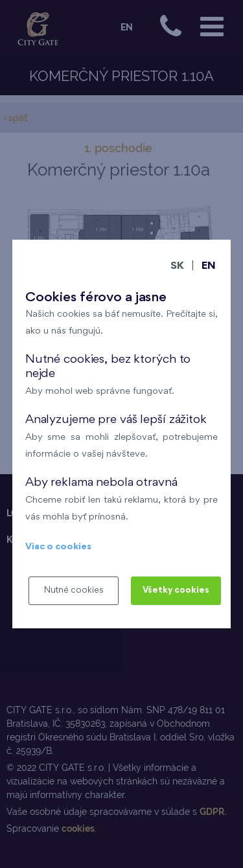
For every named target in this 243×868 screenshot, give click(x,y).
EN (209, 267)
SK (177, 267)
